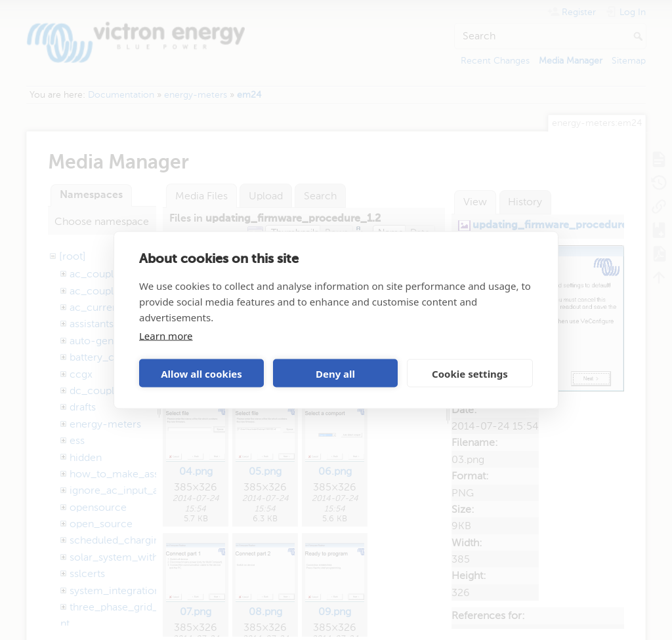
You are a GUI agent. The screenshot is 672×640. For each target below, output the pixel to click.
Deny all (335, 373)
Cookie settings (470, 373)
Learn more (166, 336)
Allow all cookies (201, 373)
